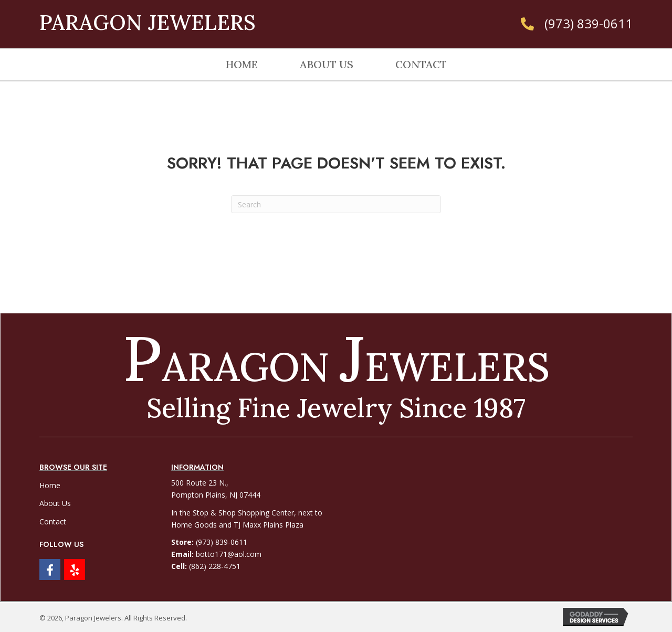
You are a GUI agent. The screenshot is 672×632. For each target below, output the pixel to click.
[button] (50, 570)
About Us (55, 503)
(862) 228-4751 (215, 566)
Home (50, 485)
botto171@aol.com (229, 554)
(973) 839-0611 (589, 23)
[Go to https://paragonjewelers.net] (119, 19)
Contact (53, 522)
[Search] (336, 204)
